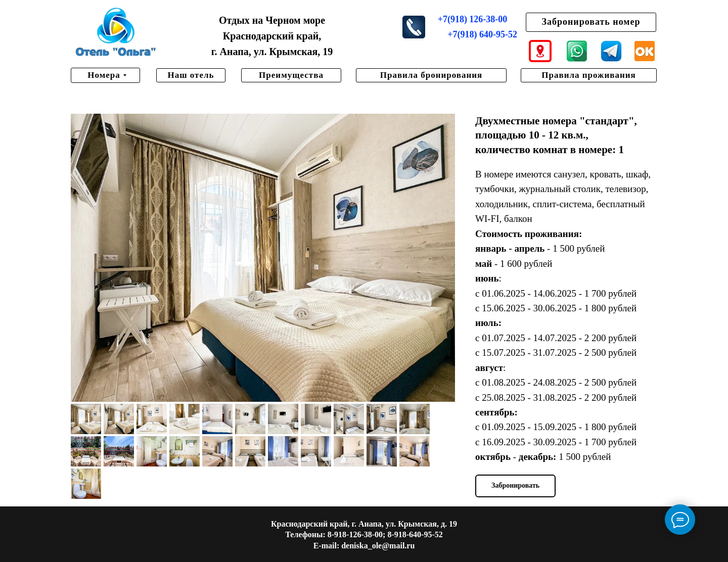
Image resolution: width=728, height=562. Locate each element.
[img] (116, 33)
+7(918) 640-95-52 (482, 34)
